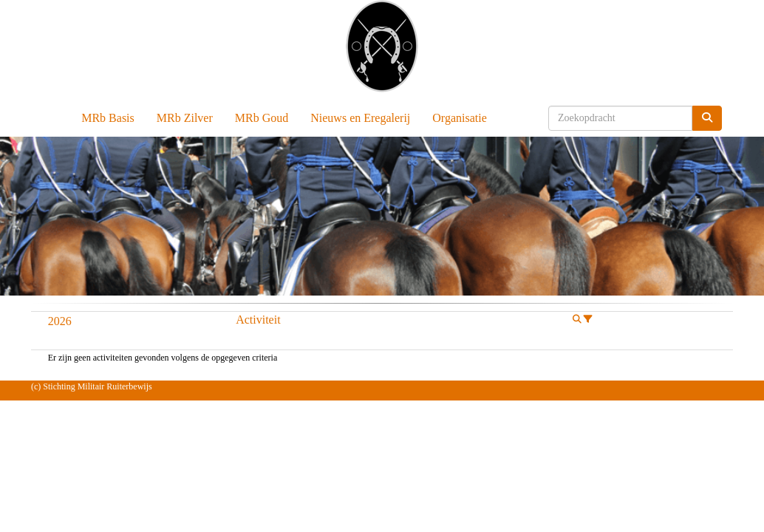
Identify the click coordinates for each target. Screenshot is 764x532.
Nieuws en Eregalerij (360, 118)
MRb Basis (108, 118)
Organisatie (459, 118)
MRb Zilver (185, 118)
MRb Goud (262, 118)
